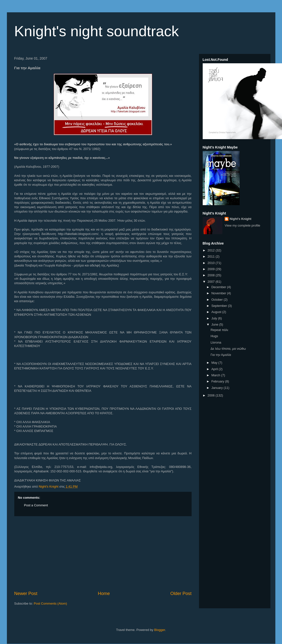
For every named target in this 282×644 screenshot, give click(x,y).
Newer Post (26, 594)
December (219, 287)
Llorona (216, 342)
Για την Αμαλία (221, 355)
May (215, 363)
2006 (212, 395)
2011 (212, 256)
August (217, 312)
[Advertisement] (103, 553)
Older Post (181, 594)
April (215, 369)
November (219, 293)
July (215, 318)
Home (104, 594)
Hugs (214, 336)
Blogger (160, 630)
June (215, 324)
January (217, 388)
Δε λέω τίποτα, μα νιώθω (228, 349)
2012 (212, 250)
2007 (212, 282)
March (216, 375)
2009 (212, 269)
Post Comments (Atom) (50, 603)
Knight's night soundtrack (97, 31)
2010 (212, 263)
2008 (212, 275)
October (217, 300)
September (220, 306)
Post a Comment (36, 505)
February (218, 381)
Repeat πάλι (219, 330)
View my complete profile (242, 225)
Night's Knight (240, 219)
